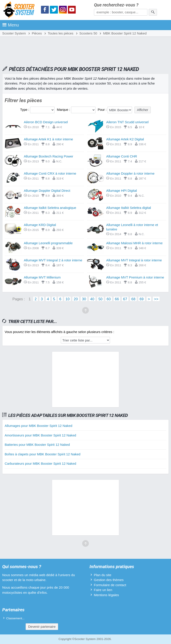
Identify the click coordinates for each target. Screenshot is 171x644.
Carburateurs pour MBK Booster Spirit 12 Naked (40, 463)
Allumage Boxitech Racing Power (49, 156)
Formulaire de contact (110, 585)
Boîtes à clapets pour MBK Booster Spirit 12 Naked (43, 454)
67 (125, 299)
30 (84, 299)
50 (100, 299)
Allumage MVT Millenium (42, 277)
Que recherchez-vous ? (116, 5)
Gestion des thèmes (109, 580)
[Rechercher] (153, 12)
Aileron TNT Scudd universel (127, 122)
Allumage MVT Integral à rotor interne (134, 260)
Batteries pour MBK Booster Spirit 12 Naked (37, 445)
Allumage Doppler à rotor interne (130, 173)
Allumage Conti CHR (122, 156)
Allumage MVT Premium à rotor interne (135, 277)
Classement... (15, 618)
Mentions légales (106, 595)
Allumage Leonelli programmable (48, 243)
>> (156, 299)
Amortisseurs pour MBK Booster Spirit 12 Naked (40, 435)
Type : (25, 110)
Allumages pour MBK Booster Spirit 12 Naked (38, 426)
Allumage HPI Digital (122, 191)
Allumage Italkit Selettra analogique (50, 208)
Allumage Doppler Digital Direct (47, 191)
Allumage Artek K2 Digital (125, 139)
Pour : (103, 110)
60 (109, 299)
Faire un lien (103, 590)
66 (117, 299)
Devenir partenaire (42, 627)
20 (76, 299)
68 (133, 299)
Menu (11, 25)
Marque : (64, 110)
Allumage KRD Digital (40, 225)
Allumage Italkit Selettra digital (129, 208)
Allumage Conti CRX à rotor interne (50, 173)
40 (92, 299)
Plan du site (102, 575)
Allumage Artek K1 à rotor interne (48, 139)
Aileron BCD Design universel (46, 122)
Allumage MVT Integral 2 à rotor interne (53, 260)
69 (142, 299)
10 (67, 299)
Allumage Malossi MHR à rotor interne (134, 243)
